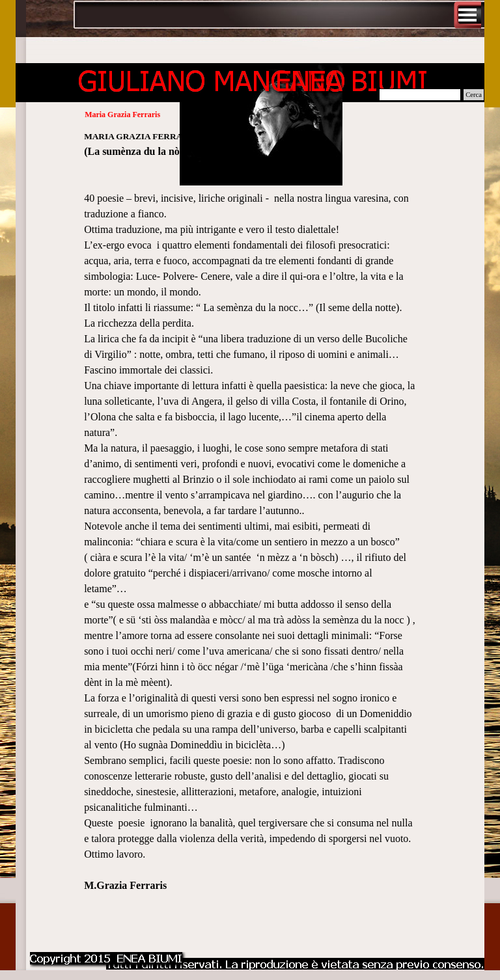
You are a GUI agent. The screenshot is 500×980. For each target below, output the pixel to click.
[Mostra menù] (467, 15)
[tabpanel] (250, 534)
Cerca (474, 95)
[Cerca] (420, 95)
